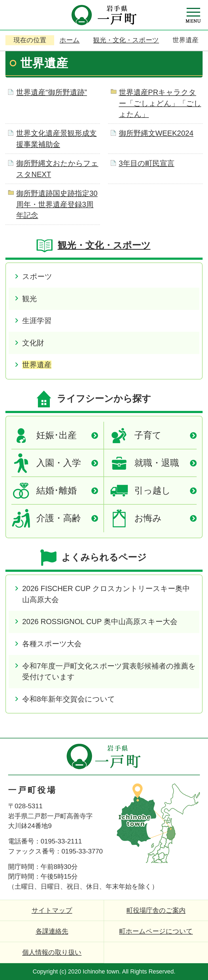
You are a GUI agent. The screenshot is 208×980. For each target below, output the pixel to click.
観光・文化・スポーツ (126, 40)
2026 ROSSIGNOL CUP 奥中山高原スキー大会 (100, 622)
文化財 (33, 343)
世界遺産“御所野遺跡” (52, 92)
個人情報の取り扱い (52, 952)
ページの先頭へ (186, 748)
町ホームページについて (156, 931)
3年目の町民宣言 (147, 163)
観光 (30, 299)
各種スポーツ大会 (52, 644)
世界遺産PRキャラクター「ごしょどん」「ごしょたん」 (160, 103)
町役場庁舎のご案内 (156, 910)
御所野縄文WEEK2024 (156, 133)
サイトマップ (52, 910)
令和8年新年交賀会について (69, 699)
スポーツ (37, 276)
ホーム (70, 40)
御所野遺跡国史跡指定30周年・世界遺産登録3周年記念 (57, 204)
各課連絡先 (52, 931)
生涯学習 (37, 321)
